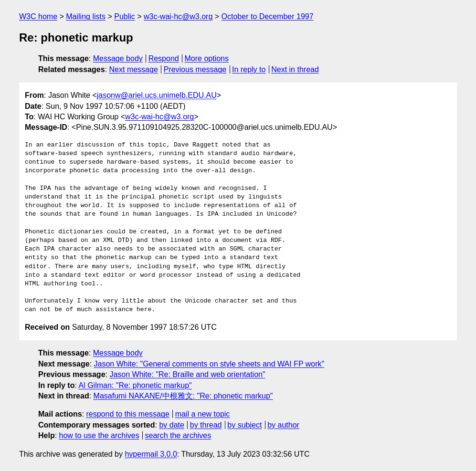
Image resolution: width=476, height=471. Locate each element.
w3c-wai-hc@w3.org (178, 16)
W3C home (38, 16)
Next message (134, 69)
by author (283, 425)
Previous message (195, 69)
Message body (118, 58)
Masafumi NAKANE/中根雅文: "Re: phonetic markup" (183, 396)
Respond (164, 58)
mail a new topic (203, 414)
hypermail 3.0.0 (151, 454)
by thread (206, 425)
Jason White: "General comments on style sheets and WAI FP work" (209, 364)
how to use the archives (99, 435)
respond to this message (127, 414)
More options (207, 58)
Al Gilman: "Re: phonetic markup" (135, 385)
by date (171, 425)
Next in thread (295, 69)
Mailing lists (86, 16)
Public (125, 16)
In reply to (249, 69)
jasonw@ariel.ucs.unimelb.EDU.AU (157, 95)
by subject (244, 425)
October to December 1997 (268, 16)
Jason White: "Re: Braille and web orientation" (187, 374)
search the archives (178, 435)
